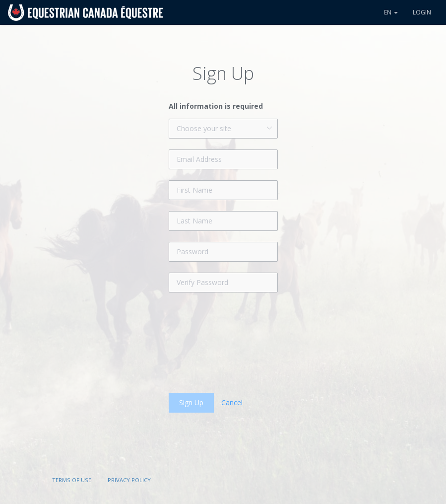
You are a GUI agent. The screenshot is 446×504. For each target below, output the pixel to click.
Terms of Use (72, 480)
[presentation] (244, 343)
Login (422, 12)
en (391, 12)
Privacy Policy (129, 480)
